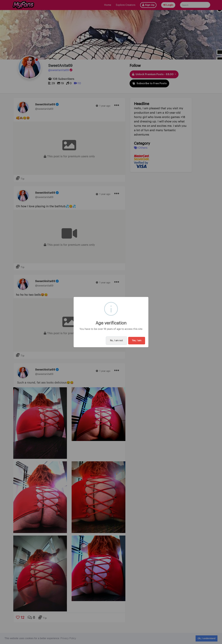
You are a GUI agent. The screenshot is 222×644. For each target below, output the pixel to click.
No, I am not (116, 341)
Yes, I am (137, 341)
